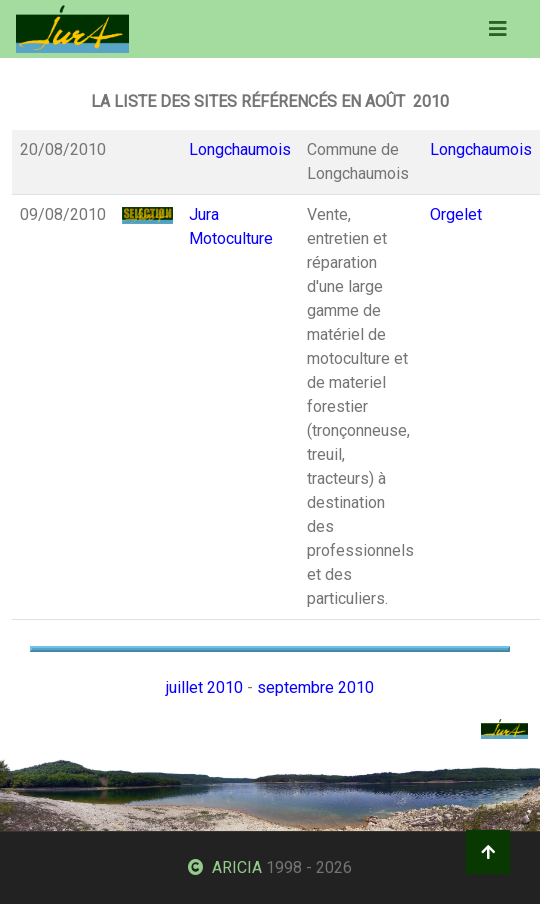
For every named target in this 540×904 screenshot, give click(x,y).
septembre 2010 (315, 687)
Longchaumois (240, 149)
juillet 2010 (204, 687)
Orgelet (456, 214)
